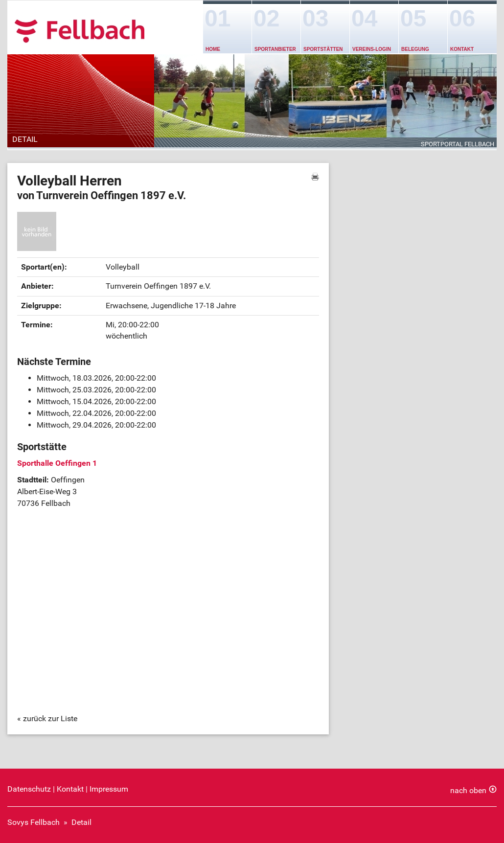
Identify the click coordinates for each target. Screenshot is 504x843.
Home (213, 49)
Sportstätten (323, 49)
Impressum (109, 789)
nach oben (468, 790)
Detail (81, 822)
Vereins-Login (372, 49)
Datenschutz (29, 789)
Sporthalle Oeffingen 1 (57, 463)
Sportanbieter (275, 49)
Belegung (415, 49)
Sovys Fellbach (34, 822)
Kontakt (462, 49)
